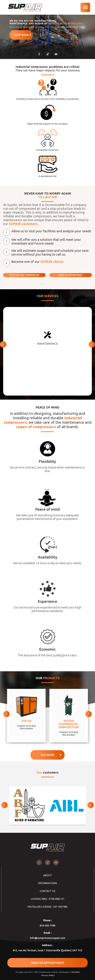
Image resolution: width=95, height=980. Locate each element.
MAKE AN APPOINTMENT (71, 275)
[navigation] (85, 7)
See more (51, 755)
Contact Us (48, 891)
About (48, 875)
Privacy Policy (48, 975)
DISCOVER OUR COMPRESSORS (24, 275)
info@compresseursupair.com (48, 938)
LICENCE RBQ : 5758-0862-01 (48, 899)
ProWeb (76, 972)
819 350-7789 (48, 926)
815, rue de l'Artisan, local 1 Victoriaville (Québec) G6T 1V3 (48, 950)
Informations (48, 883)
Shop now (22, 35)
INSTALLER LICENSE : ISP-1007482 (48, 907)
